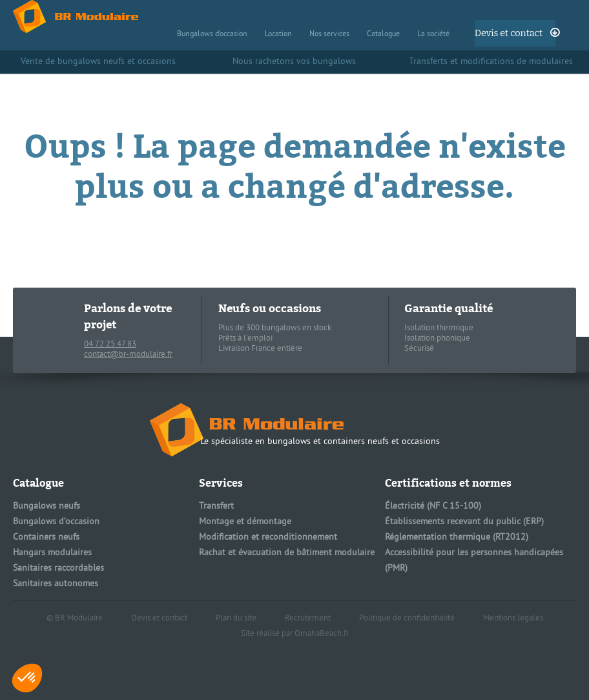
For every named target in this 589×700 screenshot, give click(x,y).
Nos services (329, 35)
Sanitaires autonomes (56, 584)
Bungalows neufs (46, 506)
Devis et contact (509, 33)
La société (433, 35)
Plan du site (236, 619)
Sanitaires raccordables (58, 568)
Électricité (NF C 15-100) (433, 506)
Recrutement (308, 619)
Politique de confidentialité (407, 619)
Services (221, 483)
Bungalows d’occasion (212, 35)
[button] (27, 678)
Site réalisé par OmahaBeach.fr (295, 634)
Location (278, 35)
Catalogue (383, 35)
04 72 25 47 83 (110, 345)
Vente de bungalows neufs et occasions (98, 62)
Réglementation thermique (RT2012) (457, 537)
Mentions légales (513, 619)
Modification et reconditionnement (268, 537)
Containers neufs (46, 537)
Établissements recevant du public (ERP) (464, 522)
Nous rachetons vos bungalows (294, 62)
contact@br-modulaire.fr (128, 355)
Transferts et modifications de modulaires (491, 62)
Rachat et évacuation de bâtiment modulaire (287, 553)
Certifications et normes (448, 483)
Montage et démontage (245, 522)
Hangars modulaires (52, 553)
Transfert (216, 506)
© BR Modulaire (75, 619)
